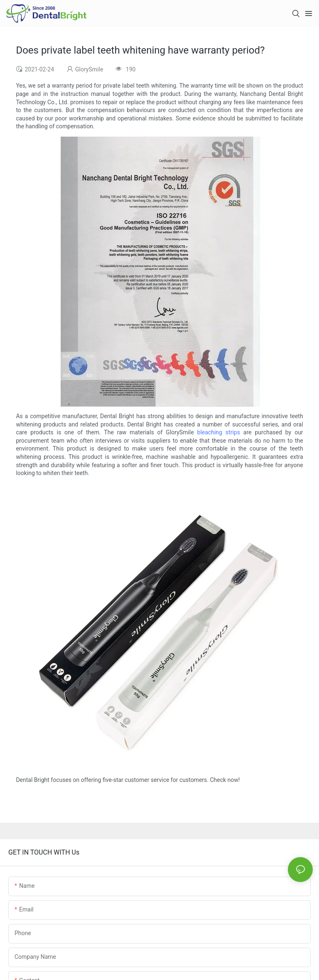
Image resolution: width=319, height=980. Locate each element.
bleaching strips (219, 432)
